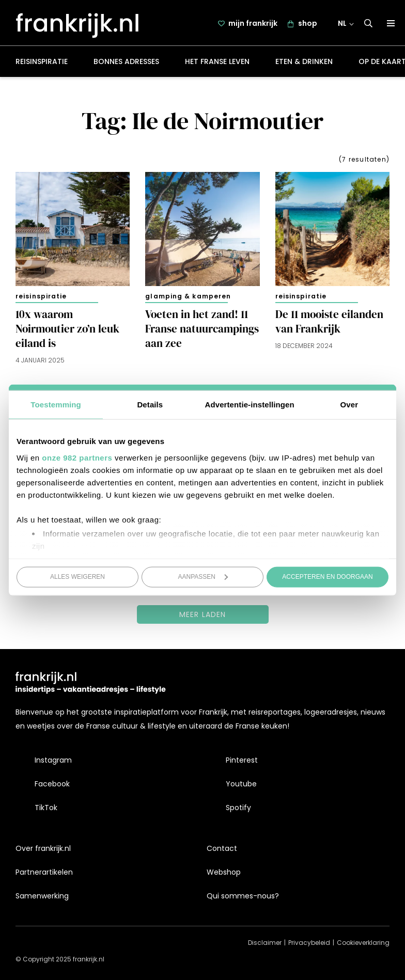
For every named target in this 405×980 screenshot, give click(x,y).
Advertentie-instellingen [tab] (250, 405)
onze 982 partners (77, 457)
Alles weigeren (77, 577)
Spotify (238, 808)
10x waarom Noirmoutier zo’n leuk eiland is (67, 331)
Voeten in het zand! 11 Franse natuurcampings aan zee (202, 331)
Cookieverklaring (363, 943)
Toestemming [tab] (56, 405)
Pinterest (242, 760)
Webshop (224, 872)
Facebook (52, 784)
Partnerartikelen (44, 872)
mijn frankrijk (254, 24)
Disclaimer (265, 943)
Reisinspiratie (42, 64)
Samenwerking (42, 896)
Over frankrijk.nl (43, 848)
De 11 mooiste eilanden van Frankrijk (329, 324)
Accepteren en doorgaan (327, 577)
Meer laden (203, 617)
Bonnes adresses (126, 64)
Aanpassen (203, 577)
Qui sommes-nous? (243, 896)
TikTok (46, 808)
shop (309, 24)
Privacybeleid (309, 943)
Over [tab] (349, 405)
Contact (222, 848)
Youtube (241, 784)
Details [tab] (150, 405)
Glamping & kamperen (188, 298)
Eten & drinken (304, 64)
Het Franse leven (217, 64)
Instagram (53, 760)
